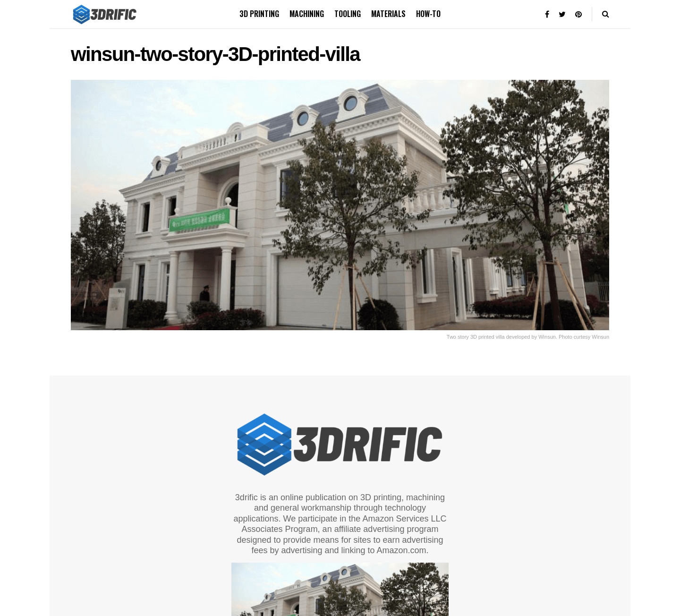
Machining (307, 14)
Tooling (348, 14)
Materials (388, 14)
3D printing (259, 14)
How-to (428, 14)
